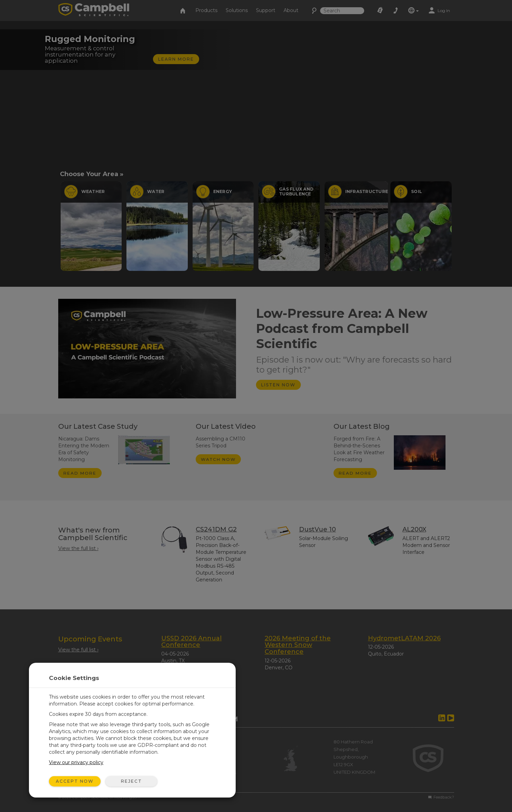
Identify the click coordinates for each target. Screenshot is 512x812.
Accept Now (75, 781)
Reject (131, 781)
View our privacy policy (76, 762)
